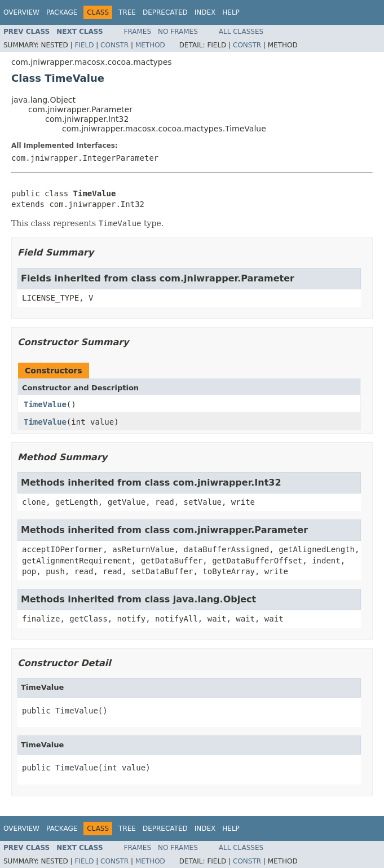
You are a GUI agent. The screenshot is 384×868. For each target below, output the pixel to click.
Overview (21, 12)
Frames (138, 32)
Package (62, 12)
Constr (114, 45)
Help (231, 12)
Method (150, 45)
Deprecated (165, 12)
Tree (127, 12)
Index (205, 12)
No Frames (178, 32)
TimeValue (45, 404)
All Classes (241, 32)
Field (84, 45)
